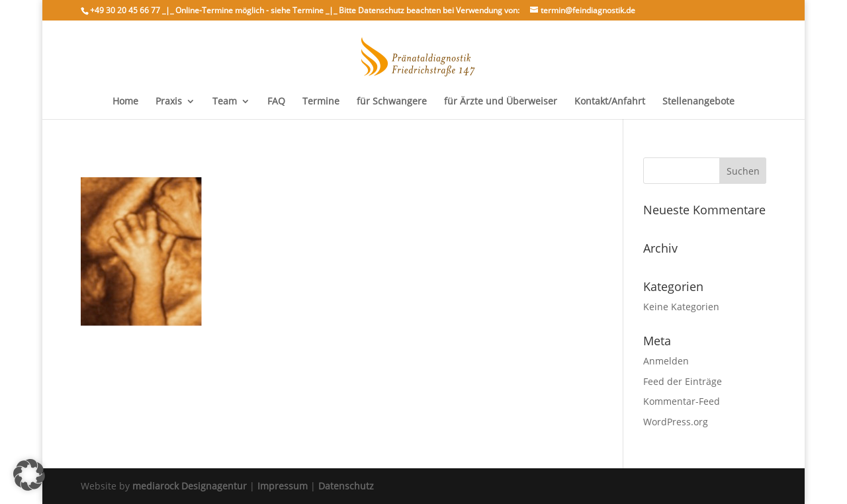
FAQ (276, 102)
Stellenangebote (698, 102)
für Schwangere (392, 102)
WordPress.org (676, 422)
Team (225, 102)
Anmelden (666, 361)
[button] (29, 475)
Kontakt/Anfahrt (610, 102)
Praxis (169, 102)
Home (125, 102)
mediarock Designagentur (190, 486)
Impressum (283, 486)
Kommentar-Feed (682, 401)
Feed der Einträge (683, 381)
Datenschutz (346, 486)
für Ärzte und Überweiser (501, 102)
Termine (321, 102)
